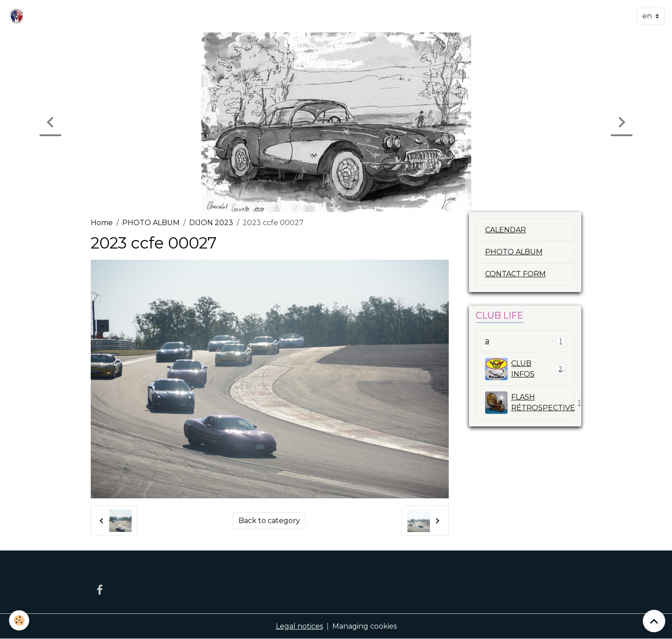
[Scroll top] (654, 621)
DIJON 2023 (211, 223)
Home (102, 223)
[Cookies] (19, 620)
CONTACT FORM (515, 274)
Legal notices (299, 626)
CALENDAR (506, 230)
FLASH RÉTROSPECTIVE (530, 403)
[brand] (18, 16)
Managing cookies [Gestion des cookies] (365, 626)
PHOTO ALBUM (151, 223)
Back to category (269, 521)
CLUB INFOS (525, 369)
